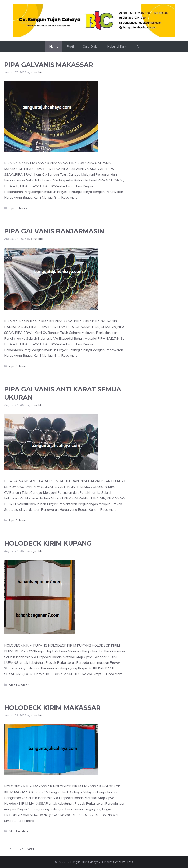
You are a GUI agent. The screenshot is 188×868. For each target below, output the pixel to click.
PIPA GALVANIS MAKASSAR (49, 65)
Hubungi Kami (117, 46)
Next (32, 849)
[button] (137, 47)
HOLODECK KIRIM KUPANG (48, 543)
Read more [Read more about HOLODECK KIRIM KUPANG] (114, 674)
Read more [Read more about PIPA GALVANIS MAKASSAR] (69, 197)
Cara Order (91, 46)
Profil (71, 46)
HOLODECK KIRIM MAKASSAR (52, 708)
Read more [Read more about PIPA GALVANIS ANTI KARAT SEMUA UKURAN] (108, 509)
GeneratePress (123, 862)
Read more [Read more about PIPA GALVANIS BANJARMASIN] (69, 355)
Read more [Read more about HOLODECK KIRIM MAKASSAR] (26, 821)
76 (22, 849)
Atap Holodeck (19, 685)
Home (54, 46)
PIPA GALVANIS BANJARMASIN (54, 231)
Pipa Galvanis (18, 208)
